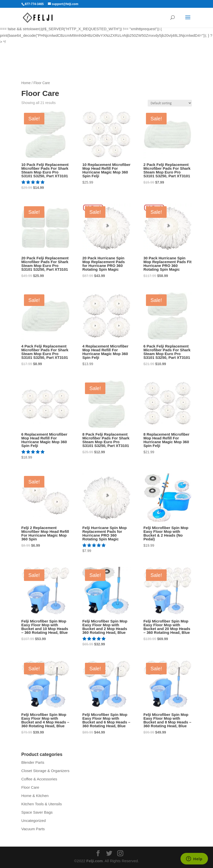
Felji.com (95, 861)
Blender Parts (33, 762)
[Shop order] (170, 103)
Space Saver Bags (37, 812)
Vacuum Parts (33, 829)
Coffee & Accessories (39, 779)
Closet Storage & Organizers (45, 771)
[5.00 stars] (33, 182)
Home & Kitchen (35, 796)
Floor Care (30, 787)
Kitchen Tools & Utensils (42, 804)
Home (26, 83)
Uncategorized (34, 821)
